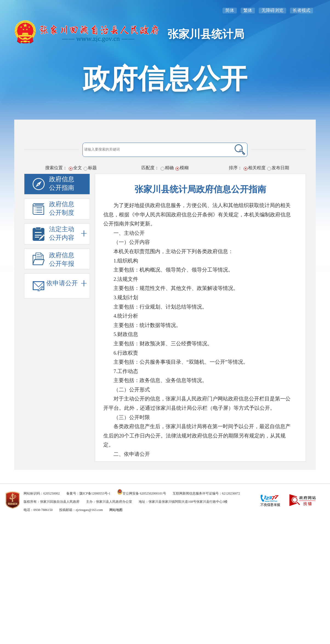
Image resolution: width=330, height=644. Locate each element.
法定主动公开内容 (68, 233)
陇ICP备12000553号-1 (95, 493)
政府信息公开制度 (62, 208)
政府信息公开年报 (62, 259)
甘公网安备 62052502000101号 (144, 493)
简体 (230, 10)
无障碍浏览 (272, 10)
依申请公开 (66, 283)
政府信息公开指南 (62, 183)
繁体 (248, 10)
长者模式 (301, 10)
